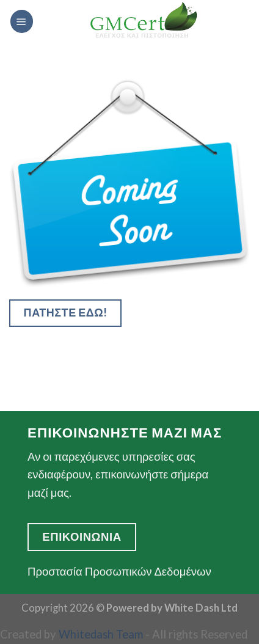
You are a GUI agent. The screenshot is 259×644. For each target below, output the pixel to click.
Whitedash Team (101, 634)
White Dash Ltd (201, 608)
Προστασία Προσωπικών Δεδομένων (119, 571)
